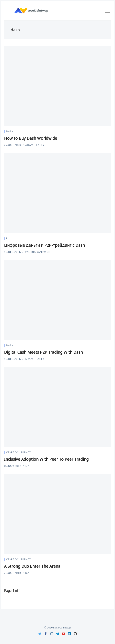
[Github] (75, 634)
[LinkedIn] (69, 634)
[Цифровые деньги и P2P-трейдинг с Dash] (57, 193)
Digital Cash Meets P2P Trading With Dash (43, 352)
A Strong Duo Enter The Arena (32, 566)
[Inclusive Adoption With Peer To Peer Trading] (57, 407)
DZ (27, 466)
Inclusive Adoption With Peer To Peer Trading (46, 459)
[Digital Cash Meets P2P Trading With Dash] (57, 300)
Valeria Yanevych (38, 252)
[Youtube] (64, 634)
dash (10, 131)
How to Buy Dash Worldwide (31, 138)
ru (8, 238)
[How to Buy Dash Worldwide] (57, 86)
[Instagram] (52, 634)
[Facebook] (46, 634)
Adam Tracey (35, 145)
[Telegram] (58, 634)
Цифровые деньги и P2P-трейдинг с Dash (44, 245)
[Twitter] (40, 634)
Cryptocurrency (19, 452)
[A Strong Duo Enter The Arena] (57, 514)
